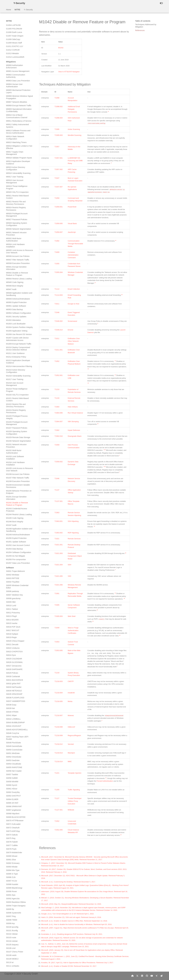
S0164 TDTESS (13, 708)
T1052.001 (59, 375)
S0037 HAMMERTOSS (16, 255)
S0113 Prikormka (13, 527)
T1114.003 (59, 295)
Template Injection (75, 773)
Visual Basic (72, 223)
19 (98, 424)
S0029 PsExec (12, 227)
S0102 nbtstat (12, 488)
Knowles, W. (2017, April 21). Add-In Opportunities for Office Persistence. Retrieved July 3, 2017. (77, 963)
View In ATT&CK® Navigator (69, 72)
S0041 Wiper (11, 270)
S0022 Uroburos (13, 202)
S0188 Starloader (13, 793)
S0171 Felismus (13, 733)
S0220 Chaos (12, 903)
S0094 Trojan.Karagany (16, 460)
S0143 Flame (12, 634)
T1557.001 (59, 158)
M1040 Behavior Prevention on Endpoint (19, 46)
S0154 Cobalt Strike (14, 672)
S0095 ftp (10, 463)
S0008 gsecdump (13, 153)
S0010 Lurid (11, 160)
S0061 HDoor (12, 343)
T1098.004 (59, 118)
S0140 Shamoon (13, 623)
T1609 (57, 252)
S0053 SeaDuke (13, 315)
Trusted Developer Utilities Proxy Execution (75, 801)
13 (106, 778)
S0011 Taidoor (12, 163)
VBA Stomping (73, 422)
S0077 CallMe (12, 400)
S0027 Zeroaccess (14, 220)
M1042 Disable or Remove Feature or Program (17, 58)
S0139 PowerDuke (14, 619)
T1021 (57, 539)
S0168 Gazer (12, 722)
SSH (69, 565)
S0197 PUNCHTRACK (15, 825)
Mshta (70, 701)
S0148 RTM (11, 651)
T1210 (57, 389)
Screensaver (72, 321)
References (140, 30)
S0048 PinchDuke (13, 297)
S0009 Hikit (11, 156)
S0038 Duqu (11, 259)
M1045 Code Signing (15, 72)
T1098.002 (59, 107)
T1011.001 (59, 350)
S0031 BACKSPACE (15, 234)
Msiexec (71, 715)
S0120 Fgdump (12, 552)
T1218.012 (59, 744)
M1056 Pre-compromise (16, 114)
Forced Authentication (105, 781)
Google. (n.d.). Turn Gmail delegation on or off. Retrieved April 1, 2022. (68, 914)
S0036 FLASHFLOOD (15, 252)
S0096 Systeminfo (14, 467)
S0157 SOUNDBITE (14, 683)
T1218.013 (59, 753)
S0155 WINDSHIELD (15, 676)
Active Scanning (74, 129)
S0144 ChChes (12, 637)
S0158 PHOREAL (13, 687)
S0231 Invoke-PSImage (16, 942)
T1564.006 (59, 413)
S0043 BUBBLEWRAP (15, 277)
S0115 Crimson (12, 534)
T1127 (57, 798)
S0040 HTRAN (12, 266)
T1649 (57, 628)
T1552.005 (59, 830)
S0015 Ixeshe (12, 177)
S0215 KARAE (12, 885)
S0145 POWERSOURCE (16, 641)
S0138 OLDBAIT (13, 616)
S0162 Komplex (13, 701)
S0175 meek (11, 747)
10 (121, 835)
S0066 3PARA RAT (14, 361)
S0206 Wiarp (11, 857)
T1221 (57, 773)
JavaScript (72, 232)
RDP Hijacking (73, 533)
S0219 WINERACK (14, 899)
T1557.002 (59, 169)
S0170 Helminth (13, 729)
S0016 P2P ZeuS (13, 181)
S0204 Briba (11, 850)
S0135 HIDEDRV (13, 605)
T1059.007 (59, 232)
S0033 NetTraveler (14, 241)
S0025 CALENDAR (14, 213)
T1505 (57, 605)
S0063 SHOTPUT (13, 350)
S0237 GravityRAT (14, 963)
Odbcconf (71, 727)
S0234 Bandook (13, 952)
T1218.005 (59, 701)
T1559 (57, 445)
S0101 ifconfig (12, 485)
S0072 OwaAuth (13, 382)
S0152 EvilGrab (13, 665)
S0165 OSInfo (12, 712)
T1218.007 (59, 715)
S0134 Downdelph (14, 602)
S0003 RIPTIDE (13, 132)
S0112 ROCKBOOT (14, 524)
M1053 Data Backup (14, 103)
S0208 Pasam (12, 864)
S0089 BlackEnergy (14, 442)
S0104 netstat (12, 495)
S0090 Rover (11, 446)
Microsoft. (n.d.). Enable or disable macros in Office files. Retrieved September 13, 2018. (74, 921)
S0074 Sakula (12, 389)
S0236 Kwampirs (13, 960)
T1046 (57, 478)
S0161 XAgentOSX (14, 697)
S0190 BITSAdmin (14, 800)
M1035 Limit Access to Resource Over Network (20, 24)
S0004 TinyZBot (13, 136)
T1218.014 (59, 762)
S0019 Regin (11, 192)
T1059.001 (59, 207)
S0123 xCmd (11, 563)
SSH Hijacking (73, 521)
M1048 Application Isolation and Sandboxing (19, 84)
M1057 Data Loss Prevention (18, 117)
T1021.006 (59, 585)
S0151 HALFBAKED (15, 662)
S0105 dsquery (12, 499)
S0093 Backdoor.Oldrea (16, 456)
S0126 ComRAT (13, 573)
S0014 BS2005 (12, 174)
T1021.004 (59, 565)
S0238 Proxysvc (13, 967)
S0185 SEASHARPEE (15, 782)
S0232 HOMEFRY (14, 945)
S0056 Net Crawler (14, 325)
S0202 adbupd (12, 843)
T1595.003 (59, 135)
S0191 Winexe (12, 804)
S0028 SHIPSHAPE (14, 224)
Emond (70, 330)
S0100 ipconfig (12, 481)
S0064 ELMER (12, 354)
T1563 (57, 513)
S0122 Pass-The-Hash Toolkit (18, 559)
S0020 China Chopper (15, 195)
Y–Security (28, 10)
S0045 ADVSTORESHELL (17, 284)
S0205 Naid (11, 853)
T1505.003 (59, 616)
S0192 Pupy (11, 807)
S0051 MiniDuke (13, 307)
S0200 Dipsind (12, 836)
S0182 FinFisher (13, 772)
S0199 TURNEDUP (14, 832)
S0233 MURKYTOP (14, 949)
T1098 (57, 98)
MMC (70, 762)
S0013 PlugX (11, 170)
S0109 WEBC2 (12, 513)
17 (95, 283)
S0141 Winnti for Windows (17, 626)
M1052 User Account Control (18, 99)
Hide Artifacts (73, 407)
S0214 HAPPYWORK (15, 882)
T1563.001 (59, 521)
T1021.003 (59, 553)
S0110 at (10, 517)
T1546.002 (59, 321)
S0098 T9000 (12, 474)
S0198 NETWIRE (13, 828)
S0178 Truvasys (13, 758)
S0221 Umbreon (13, 906)
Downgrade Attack (75, 436)
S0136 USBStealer (14, 609)
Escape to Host (73, 304)
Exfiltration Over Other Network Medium (74, 341)
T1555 (57, 264)
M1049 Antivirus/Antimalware (18, 89)
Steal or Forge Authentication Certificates (73, 630)
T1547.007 (59, 187)
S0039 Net (10, 262)
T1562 (57, 430)
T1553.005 (59, 650)
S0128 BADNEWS (14, 580)
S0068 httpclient (13, 368)
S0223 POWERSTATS (15, 914)
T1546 (57, 312)
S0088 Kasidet (12, 439)
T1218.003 (59, 681)
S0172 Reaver (12, 736)
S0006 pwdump (12, 146)
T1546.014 (59, 330)
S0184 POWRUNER (15, 779)
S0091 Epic (11, 449)
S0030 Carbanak (13, 231)
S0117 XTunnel (12, 541)
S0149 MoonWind (13, 655)
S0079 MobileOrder (14, 407)
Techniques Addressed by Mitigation (146, 26)
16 (97, 610)
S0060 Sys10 (12, 339)
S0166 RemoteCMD (14, 715)
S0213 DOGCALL (13, 878)
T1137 (57, 490)
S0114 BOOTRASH (14, 531)
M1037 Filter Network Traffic (18, 32)
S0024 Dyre (11, 209)
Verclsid (71, 744)
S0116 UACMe (12, 538)
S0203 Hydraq (12, 846)
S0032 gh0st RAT (13, 238)
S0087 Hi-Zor (12, 435)
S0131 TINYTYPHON (15, 591)
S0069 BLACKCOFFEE (16, 371)
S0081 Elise (11, 414)
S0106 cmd (11, 502)
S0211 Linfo (11, 871)
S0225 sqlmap (12, 921)
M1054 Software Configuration (19, 107)
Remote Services (74, 539)
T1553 (57, 642)
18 (122, 295)
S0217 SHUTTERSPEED (17, 892)
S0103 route (11, 492)
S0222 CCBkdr (12, 910)
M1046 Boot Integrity (15, 76)
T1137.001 (59, 501)
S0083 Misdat (12, 421)
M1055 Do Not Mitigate (16, 110)
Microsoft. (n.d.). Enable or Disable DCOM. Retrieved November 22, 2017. (69, 966)
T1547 (57, 178)
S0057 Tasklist (12, 329)
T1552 (57, 821)
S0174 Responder (14, 743)
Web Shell (72, 616)
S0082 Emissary (13, 417)
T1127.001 (59, 810)
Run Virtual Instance (75, 413)
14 (116, 240)
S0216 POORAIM (13, 889)
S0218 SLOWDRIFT (14, 896)
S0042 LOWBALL (13, 273)
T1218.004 (59, 693)
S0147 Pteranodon (14, 648)
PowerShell (72, 207)
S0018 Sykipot (12, 188)
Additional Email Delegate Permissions (74, 109)
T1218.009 (59, 735)
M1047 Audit (11, 79)
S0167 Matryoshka (14, 719)
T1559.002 (59, 462)
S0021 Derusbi (12, 199)
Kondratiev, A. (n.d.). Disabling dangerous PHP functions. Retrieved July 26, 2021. (72, 934)
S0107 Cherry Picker (15, 506)
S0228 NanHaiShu (14, 931)
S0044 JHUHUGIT (14, 280)
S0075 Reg (11, 392)
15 (88, 369)
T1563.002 (59, 533)
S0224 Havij (11, 917)
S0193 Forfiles (12, 811)
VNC (70, 576)
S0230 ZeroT (11, 938)
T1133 (57, 398)
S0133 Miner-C (12, 598)
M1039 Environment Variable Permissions (18, 40)
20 (120, 635)
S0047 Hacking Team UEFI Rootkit (17, 292)
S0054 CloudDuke (14, 318)
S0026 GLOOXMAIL (14, 216)
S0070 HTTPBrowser (15, 375)
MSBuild (71, 810)
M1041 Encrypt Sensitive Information (16, 52)
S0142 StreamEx (13, 630)
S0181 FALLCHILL (14, 768)
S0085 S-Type (12, 428)
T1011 (57, 338)
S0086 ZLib (11, 431)
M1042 (61, 48)
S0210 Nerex (11, 867)
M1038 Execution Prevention (18, 36)
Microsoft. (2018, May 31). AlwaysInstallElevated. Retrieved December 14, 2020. (71, 904)
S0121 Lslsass (12, 556)
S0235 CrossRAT (13, 956)
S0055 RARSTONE (14, 322)
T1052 (57, 361)
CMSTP (71, 681)
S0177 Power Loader (15, 754)
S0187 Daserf (12, 789)
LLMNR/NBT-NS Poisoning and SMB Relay (75, 161)
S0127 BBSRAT (13, 577)
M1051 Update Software (16, 96)
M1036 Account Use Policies (18, 28)
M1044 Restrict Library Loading (19, 69)
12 (94, 526)
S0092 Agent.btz (13, 453)
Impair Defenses (74, 430)
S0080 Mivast (12, 410)
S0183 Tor (10, 775)
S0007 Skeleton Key (14, 149)
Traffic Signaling (74, 790)
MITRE (17, 10)
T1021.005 (59, 576)
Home (9, 10)
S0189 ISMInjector (14, 797)
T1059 (57, 198)
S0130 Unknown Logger (16, 587)
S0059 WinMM (12, 336)
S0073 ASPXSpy (13, 385)
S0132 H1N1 (11, 595)
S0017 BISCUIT (13, 185)
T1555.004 (59, 272)
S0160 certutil (12, 694)
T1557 (57, 147)
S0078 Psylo (11, 403)
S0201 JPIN (11, 839)
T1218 (57, 673)
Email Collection (74, 289)
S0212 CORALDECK (15, 875)
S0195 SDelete (12, 818)
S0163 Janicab (12, 704)
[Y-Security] (8, 3)
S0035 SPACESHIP (14, 248)
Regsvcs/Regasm (74, 735)
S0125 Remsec (12, 570)
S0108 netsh (11, 509)
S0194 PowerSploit (14, 814)
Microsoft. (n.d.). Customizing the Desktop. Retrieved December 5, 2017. (68, 882)
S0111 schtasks (13, 520)
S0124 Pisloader (13, 566)
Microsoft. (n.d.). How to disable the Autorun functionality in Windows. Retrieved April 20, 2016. (77, 924)
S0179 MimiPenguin (14, 761)
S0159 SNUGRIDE (14, 690)
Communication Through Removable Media (75, 244)
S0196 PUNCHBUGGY (16, 821)
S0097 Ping (11, 471)
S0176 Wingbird (13, 751)
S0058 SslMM (12, 332)
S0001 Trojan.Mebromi (15, 125)
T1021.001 (59, 545)
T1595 (57, 129)
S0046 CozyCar (13, 287)
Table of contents (143, 21)
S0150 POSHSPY (13, 658)
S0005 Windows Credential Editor (17, 141)
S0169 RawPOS (13, 726)
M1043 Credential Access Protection (17, 64)
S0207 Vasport (12, 860)
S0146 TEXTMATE (14, 644)
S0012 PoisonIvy (13, 167)
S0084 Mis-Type (13, 424)
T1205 (57, 790)
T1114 (57, 289)
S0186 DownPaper (14, 786)
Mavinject (71, 753)
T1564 (57, 407)
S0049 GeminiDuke (14, 300)
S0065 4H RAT (12, 357)
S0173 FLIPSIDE (13, 740)
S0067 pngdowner (14, 364)
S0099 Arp (10, 478)
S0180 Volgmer (12, 765)
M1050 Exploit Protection (16, 92)
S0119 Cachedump (14, 548)
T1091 (57, 593)
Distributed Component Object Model (75, 556)
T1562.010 (59, 436)
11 (108, 112)
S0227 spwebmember (15, 928)
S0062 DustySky (13, 346)
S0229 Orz (10, 935)
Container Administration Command (73, 255)
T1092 (57, 241)
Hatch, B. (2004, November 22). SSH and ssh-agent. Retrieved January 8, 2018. (71, 917)
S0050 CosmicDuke (14, 304)
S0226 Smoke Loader (15, 924)
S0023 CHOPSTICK (14, 206)
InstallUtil (71, 693)
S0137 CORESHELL (15, 612)
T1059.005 (59, 223)
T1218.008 (59, 727)
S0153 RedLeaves (14, 669)
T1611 (57, 304)
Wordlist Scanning (75, 135)
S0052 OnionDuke (14, 311)
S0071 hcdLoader (13, 378)
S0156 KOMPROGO (15, 680)
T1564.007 (59, 422)
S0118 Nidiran (12, 545)
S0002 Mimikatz (13, 129)
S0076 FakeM (12, 396)
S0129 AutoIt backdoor (15, 584)
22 (126, 553)
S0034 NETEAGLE (14, 245)
